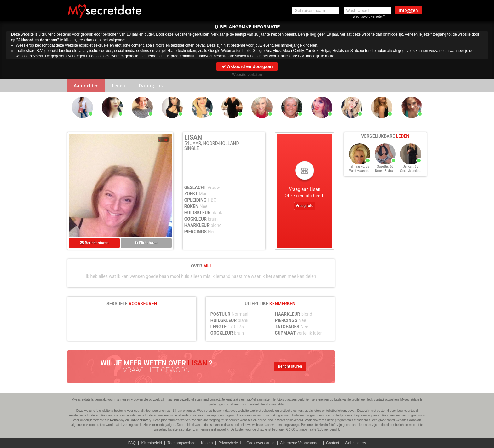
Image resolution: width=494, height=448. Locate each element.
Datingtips (151, 86)
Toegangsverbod (182, 443)
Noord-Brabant (385, 171)
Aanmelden (86, 86)
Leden (119, 86)
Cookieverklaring (260, 443)
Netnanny (117, 420)
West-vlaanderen (361, 171)
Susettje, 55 (385, 167)
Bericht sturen (94, 243)
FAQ (132, 443)
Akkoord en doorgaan (247, 66)
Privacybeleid (230, 443)
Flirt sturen (146, 243)
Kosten (207, 443)
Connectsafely (141, 420)
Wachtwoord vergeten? (369, 17)
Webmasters (355, 443)
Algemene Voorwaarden (300, 443)
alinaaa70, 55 (360, 167)
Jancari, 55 (411, 167)
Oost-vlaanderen (412, 171)
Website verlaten (247, 75)
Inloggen (408, 10)
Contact (333, 443)
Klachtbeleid (152, 443)
